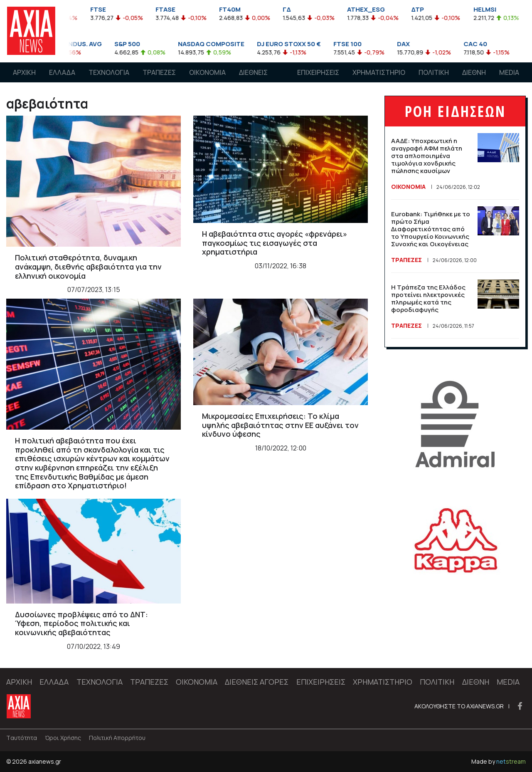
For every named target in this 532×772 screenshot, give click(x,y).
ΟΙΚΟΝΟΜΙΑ (207, 72)
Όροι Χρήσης (63, 738)
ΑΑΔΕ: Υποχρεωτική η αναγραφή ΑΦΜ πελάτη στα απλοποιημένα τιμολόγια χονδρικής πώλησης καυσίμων (427, 156)
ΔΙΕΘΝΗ (474, 72)
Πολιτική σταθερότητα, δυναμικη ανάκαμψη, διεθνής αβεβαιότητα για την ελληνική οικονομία (88, 266)
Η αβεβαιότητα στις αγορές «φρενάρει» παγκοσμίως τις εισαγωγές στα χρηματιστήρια (275, 243)
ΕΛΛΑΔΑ (62, 72)
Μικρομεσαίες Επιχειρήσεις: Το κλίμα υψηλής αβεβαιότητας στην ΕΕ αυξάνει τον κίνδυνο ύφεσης (280, 425)
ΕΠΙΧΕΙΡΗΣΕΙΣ (318, 72)
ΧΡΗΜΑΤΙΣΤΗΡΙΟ (379, 72)
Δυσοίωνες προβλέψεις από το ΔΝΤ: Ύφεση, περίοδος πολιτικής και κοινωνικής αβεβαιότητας (81, 623)
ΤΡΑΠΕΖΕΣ (159, 72)
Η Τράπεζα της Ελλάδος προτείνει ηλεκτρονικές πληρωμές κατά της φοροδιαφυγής (428, 298)
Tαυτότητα (22, 738)
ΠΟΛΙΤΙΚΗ (434, 72)
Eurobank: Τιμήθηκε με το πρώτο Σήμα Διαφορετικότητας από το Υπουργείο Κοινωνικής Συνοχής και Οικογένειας (431, 229)
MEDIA (509, 72)
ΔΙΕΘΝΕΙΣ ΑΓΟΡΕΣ (253, 80)
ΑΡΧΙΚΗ (24, 72)
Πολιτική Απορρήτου (117, 738)
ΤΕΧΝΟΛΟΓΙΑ (109, 72)
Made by (499, 761)
